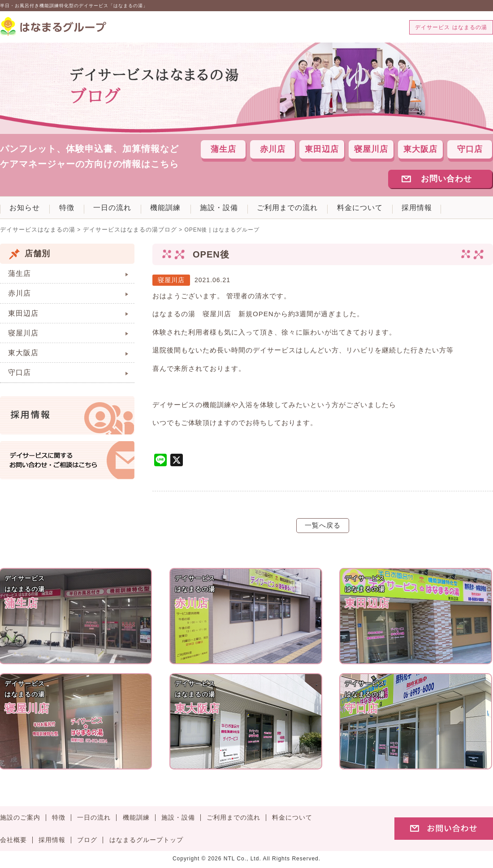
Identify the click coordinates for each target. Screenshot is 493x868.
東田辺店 (322, 150)
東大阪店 (420, 150)
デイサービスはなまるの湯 (35, 232)
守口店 (470, 150)
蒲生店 (223, 150)
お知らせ (27, 210)
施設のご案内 (20, 820)
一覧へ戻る (323, 528)
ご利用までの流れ (316, 210)
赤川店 (273, 150)
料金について (394, 210)
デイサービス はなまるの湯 (451, 27)
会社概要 (13, 843)
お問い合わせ (446, 180)
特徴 (74, 210)
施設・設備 (242, 210)
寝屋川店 (371, 150)
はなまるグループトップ (146, 843)
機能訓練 (184, 210)
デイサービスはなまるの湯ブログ (121, 232)
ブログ (87, 843)
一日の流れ (125, 210)
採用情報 (456, 210)
